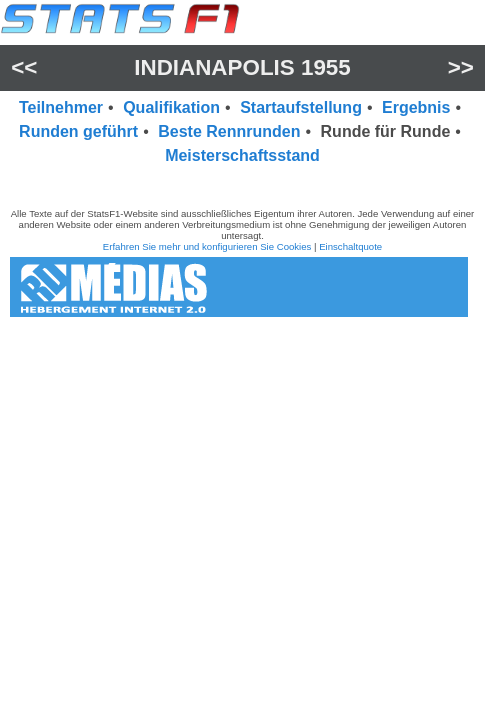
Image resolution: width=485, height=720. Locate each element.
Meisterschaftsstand (242, 155)
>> (461, 67)
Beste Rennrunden (229, 131)
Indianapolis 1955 (242, 67)
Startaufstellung (301, 107)
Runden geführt (78, 131)
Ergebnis (416, 107)
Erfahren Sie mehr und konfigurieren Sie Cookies (207, 246)
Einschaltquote (350, 246)
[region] (242, 183)
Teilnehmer (61, 107)
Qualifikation (171, 107)
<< (24, 67)
